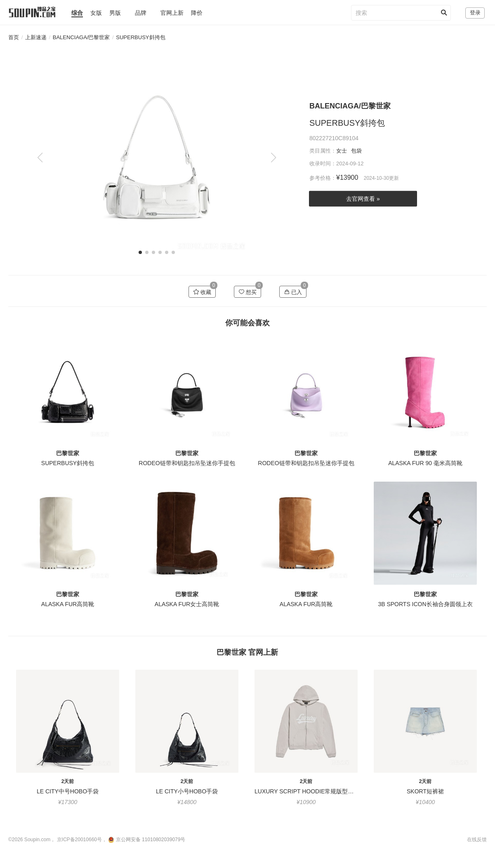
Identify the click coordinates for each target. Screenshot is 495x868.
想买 (248, 292)
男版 (115, 13)
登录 (475, 13)
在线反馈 (477, 840)
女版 (96, 13)
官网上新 (172, 13)
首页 (14, 37)
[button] (273, 158)
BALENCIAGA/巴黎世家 (81, 37)
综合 (77, 13)
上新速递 (36, 37)
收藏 (202, 292)
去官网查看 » (363, 199)
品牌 (141, 13)
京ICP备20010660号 (79, 840)
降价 (197, 13)
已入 (293, 292)
